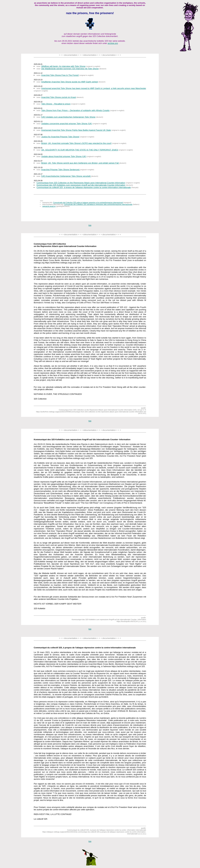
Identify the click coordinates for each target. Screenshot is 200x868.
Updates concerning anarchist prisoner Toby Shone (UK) (67, 124)
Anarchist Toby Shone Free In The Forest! (60, 75)
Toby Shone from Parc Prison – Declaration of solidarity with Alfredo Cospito (75, 110)
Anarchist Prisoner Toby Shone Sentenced (60, 170)
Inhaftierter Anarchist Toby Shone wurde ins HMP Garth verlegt (70, 82)
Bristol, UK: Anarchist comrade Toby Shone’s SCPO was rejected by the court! (76, 143)
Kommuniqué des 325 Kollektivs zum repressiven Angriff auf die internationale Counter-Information (81, 185)
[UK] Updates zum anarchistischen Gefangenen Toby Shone (68, 117)
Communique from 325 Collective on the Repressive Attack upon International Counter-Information (81, 183)
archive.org (113, 43)
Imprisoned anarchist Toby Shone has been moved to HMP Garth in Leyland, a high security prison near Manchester (94, 88)
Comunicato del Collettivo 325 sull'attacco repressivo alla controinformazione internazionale (98, 204)
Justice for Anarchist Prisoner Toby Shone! (60, 137)
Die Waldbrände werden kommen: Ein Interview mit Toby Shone (70, 69)
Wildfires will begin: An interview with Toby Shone (63, 66)
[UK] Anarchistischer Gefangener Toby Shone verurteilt (66, 176)
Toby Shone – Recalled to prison (56, 104)
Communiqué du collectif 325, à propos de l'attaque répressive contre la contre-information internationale (84, 187)
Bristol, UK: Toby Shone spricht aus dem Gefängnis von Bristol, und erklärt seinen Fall (80, 163)
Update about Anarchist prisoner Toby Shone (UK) (64, 156)
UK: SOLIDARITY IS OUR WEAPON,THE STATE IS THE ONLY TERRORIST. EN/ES (80, 150)
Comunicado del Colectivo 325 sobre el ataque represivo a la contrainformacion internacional (88, 202)
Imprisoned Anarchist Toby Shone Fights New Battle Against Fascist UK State (76, 130)
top (90, 225)
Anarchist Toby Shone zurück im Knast (58, 97)
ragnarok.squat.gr (49, 206)
